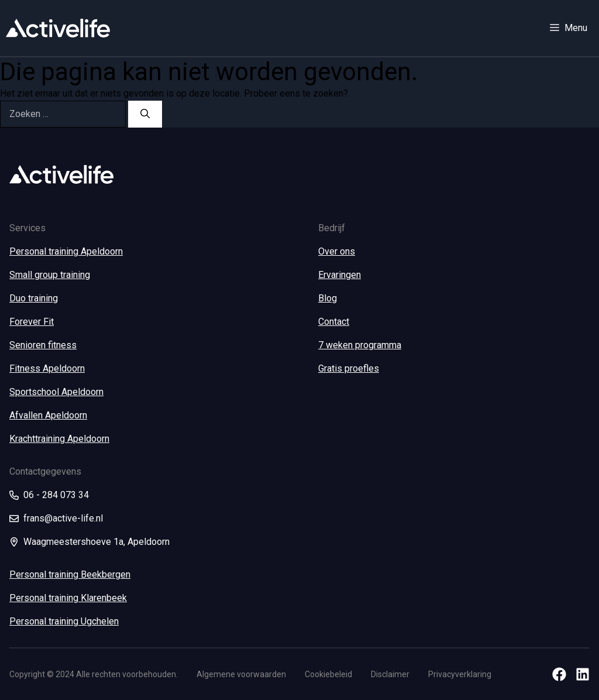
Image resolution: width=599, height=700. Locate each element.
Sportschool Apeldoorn (56, 392)
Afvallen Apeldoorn (48, 415)
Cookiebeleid (328, 674)
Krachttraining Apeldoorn (59, 439)
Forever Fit (32, 322)
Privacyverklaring (460, 674)
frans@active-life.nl (63, 518)
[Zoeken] (145, 114)
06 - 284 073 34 (56, 495)
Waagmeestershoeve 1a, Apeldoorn (97, 542)
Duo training (34, 298)
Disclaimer (390, 674)
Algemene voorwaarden (241, 674)
